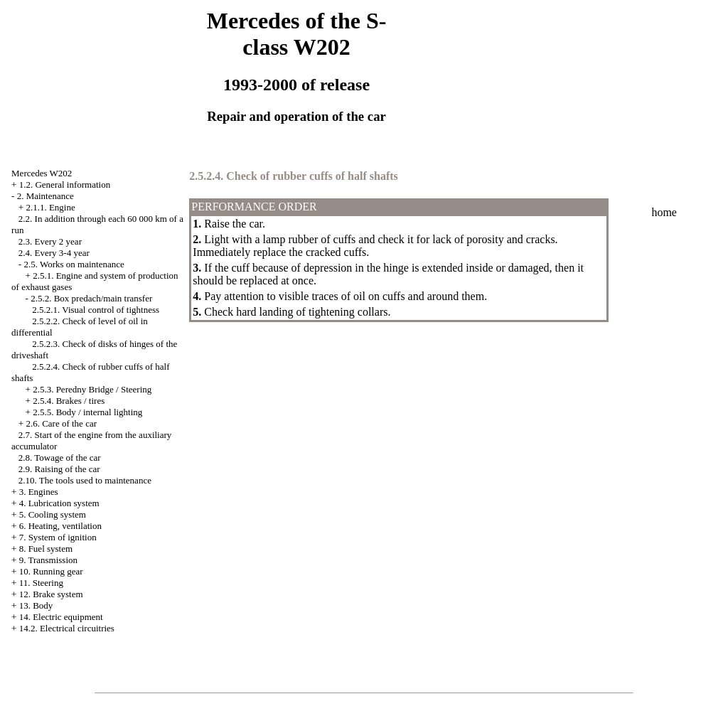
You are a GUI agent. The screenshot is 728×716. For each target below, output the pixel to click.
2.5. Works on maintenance (74, 264)
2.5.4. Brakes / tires (69, 401)
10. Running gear (51, 571)
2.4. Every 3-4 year (54, 253)
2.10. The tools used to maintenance (85, 480)
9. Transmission (48, 560)
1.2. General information (65, 185)
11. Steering (41, 583)
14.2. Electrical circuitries (67, 628)
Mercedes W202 (42, 173)
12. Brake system (51, 594)
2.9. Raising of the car (59, 469)
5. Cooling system (53, 514)
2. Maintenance (45, 196)
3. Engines (39, 492)
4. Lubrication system (59, 503)
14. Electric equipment (61, 617)
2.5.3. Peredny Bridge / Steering (92, 389)
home (664, 212)
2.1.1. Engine (50, 207)
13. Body (36, 605)
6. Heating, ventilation (60, 526)
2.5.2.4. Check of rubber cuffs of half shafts (293, 176)
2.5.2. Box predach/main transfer (91, 298)
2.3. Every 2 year (50, 241)
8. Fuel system (46, 549)
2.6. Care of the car (61, 423)
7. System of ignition (58, 537)
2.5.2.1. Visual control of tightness (96, 310)
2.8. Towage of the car (60, 458)
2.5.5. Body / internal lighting (87, 412)
